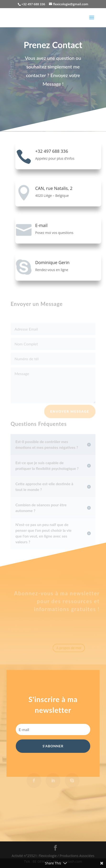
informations (52, 610)
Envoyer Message (70, 413)
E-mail (41, 225)
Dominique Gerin (52, 262)
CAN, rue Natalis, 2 (54, 188)
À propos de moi (67, 648)
